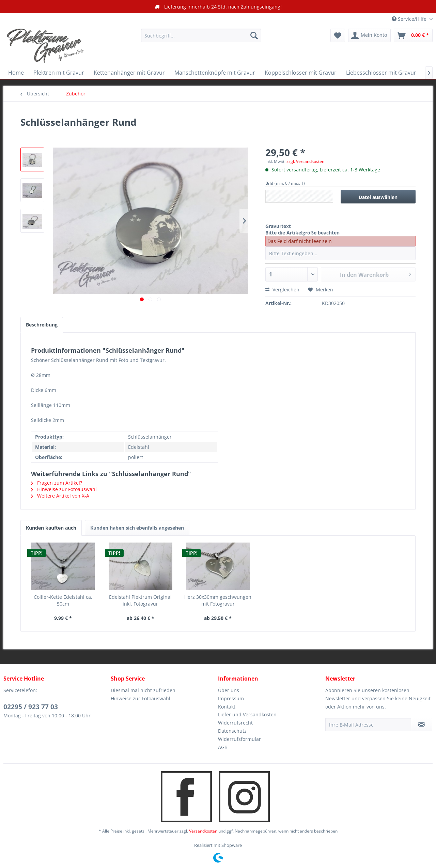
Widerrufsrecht (235, 723)
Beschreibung (42, 325)
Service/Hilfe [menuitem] (410, 19)
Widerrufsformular (239, 739)
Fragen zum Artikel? (57, 483)
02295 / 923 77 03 (31, 707)
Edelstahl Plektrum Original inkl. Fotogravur (140, 600)
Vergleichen (282, 290)
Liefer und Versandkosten (247, 714)
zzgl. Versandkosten (305, 161)
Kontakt (227, 707)
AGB (223, 747)
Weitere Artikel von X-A (60, 496)
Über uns (229, 690)
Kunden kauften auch (51, 528)
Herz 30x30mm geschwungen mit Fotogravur (218, 600)
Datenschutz (232, 731)
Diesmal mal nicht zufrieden (143, 690)
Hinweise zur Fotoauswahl (64, 489)
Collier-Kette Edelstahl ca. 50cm (63, 600)
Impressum (231, 698)
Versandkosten (203, 831)
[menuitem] (201, 35)
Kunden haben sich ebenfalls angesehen (137, 528)
